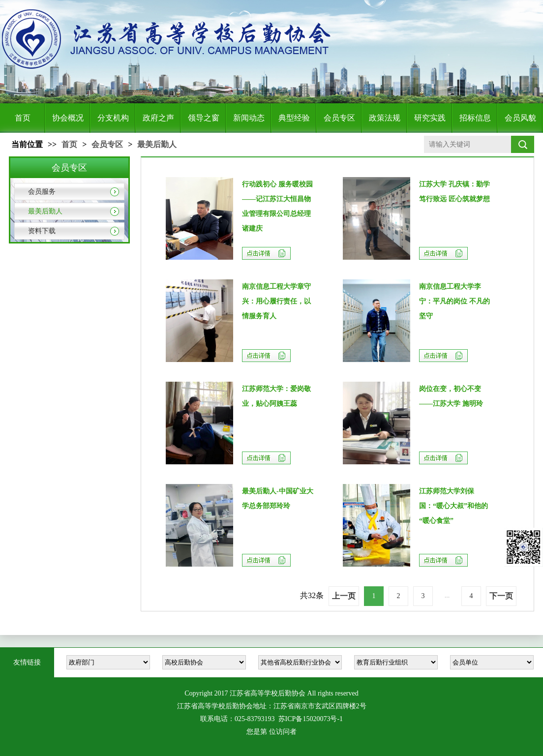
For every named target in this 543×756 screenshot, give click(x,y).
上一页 (344, 596)
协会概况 (68, 118)
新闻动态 (249, 118)
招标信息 (475, 118)
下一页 (501, 596)
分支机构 (113, 118)
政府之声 (158, 118)
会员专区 (339, 118)
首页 (23, 118)
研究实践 (430, 118)
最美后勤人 (157, 144)
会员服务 (42, 192)
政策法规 (385, 118)
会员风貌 (520, 118)
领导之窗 (204, 118)
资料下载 (42, 231)
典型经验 (294, 118)
